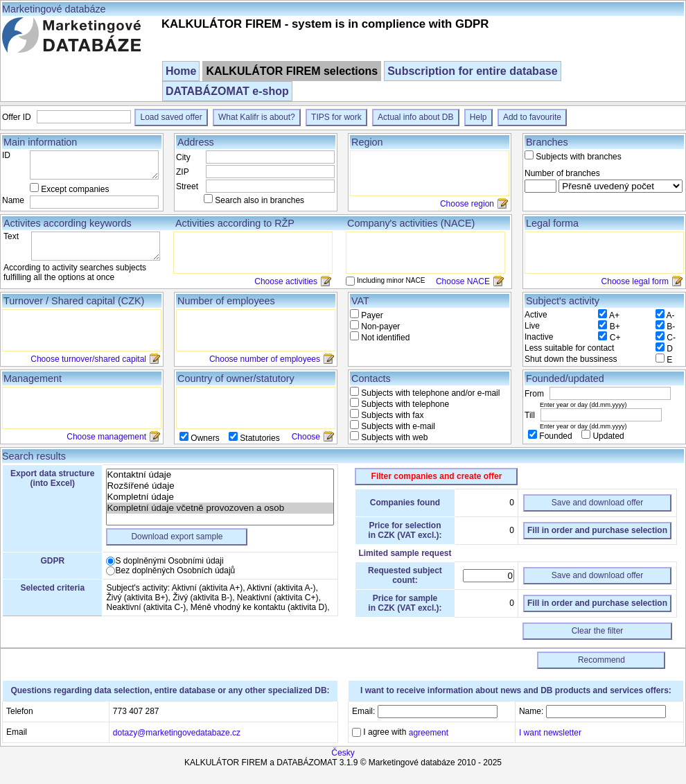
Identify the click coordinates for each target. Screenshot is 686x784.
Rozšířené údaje (220, 486)
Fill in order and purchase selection (597, 530)
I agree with (405, 732)
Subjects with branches (578, 157)
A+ (614, 315)
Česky (343, 753)
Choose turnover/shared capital (88, 359)
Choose (306, 437)
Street (187, 186)
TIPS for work (336, 117)
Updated (607, 436)
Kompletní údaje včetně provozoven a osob (220, 508)
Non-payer (379, 326)
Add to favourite (532, 117)
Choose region (467, 204)
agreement (429, 733)
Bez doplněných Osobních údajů (175, 570)
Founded (556, 436)
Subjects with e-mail (397, 426)
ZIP (183, 172)
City (183, 157)
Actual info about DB (415, 117)
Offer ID (18, 117)
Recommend (601, 660)
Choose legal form (635, 281)
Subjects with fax (391, 415)
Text (11, 236)
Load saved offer (171, 117)
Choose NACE (463, 281)
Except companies (75, 189)
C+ (615, 338)
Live (532, 326)
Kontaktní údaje (220, 475)
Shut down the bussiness (571, 359)
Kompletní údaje (220, 497)
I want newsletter (550, 732)
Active (536, 315)
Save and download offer (598, 503)
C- (671, 338)
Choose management (106, 437)
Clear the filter (598, 631)
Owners (205, 438)
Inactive (539, 337)
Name (13, 200)
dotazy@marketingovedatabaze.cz (177, 732)
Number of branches (562, 173)
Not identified (384, 338)
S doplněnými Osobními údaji (169, 561)
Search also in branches (260, 200)
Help (478, 117)
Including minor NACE (391, 280)
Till (531, 415)
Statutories (259, 438)
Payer (371, 315)
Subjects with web (393, 437)
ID (6, 155)
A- (671, 315)
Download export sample (177, 537)
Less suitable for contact (569, 348)
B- (671, 326)
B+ (615, 326)
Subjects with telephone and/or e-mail (429, 393)
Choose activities (286, 281)
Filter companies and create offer (437, 476)
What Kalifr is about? (257, 117)
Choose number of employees (265, 359)
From (535, 394)
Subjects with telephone (404, 404)
